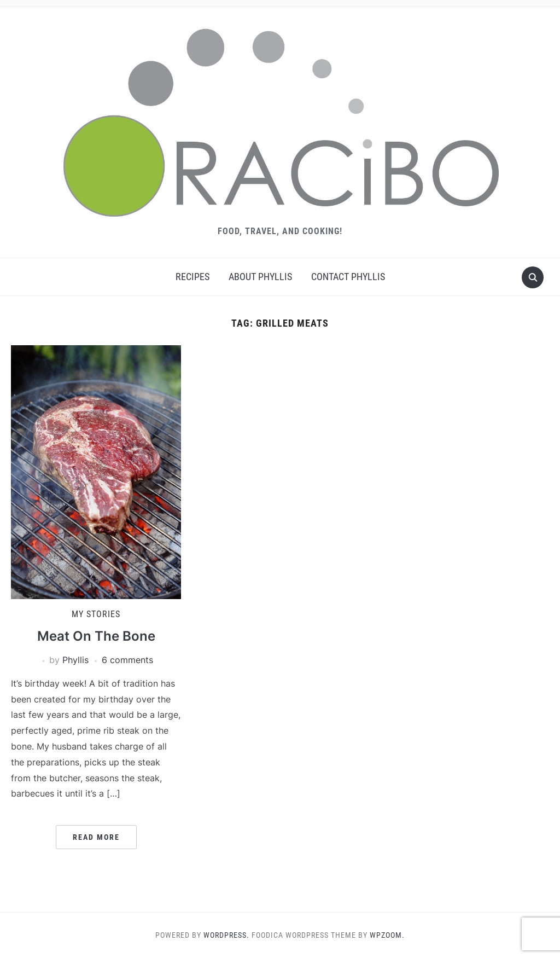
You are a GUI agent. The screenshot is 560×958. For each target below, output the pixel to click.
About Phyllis (260, 277)
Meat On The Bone (96, 636)
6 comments (127, 660)
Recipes (192, 277)
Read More (96, 837)
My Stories (96, 614)
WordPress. (226, 935)
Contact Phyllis (348, 277)
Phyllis (75, 660)
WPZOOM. (387, 935)
